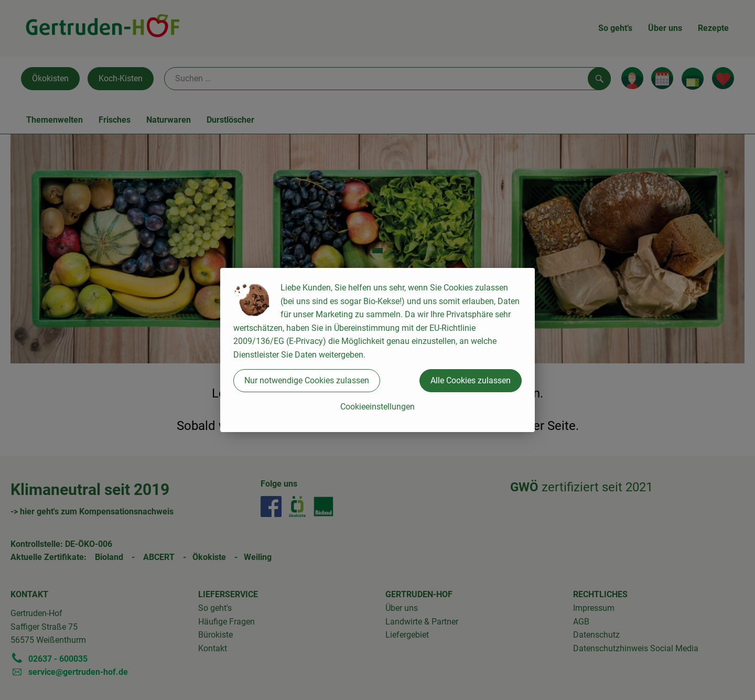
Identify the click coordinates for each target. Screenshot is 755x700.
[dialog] (377, 350)
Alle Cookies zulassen (471, 380)
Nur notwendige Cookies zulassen (307, 380)
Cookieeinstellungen (377, 407)
